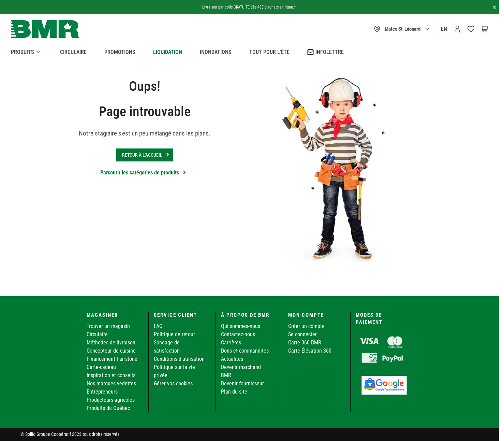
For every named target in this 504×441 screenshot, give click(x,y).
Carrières (231, 343)
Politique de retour (174, 334)
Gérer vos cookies (173, 383)
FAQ (158, 326)
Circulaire (73, 52)
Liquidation (168, 52)
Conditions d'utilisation (179, 359)
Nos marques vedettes (111, 383)
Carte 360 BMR (305, 343)
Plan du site (234, 392)
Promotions (120, 52)
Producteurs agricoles (111, 400)
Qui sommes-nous (241, 326)
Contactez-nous (238, 334)
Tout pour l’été (269, 52)
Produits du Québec (108, 408)
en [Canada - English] (444, 29)
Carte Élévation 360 (310, 351)
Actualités (232, 359)
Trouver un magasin (108, 326)
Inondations (216, 52)
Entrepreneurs (102, 392)
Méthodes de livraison (111, 343)
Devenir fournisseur (242, 383)
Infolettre (325, 52)
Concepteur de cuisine (111, 351)
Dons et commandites (245, 351)
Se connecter (302, 334)
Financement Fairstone (112, 359)
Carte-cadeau (101, 367)
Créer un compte (306, 326)
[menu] (249, 51)
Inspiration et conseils (111, 375)
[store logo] (45, 29)
